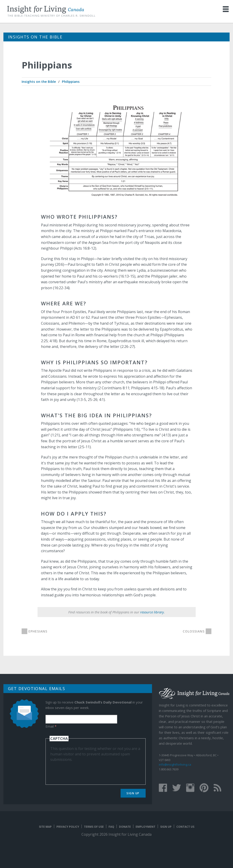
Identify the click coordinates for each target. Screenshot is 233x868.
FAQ (111, 827)
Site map (45, 827)
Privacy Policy (68, 827)
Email (51, 726)
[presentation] (85, 771)
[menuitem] (39, 82)
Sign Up (133, 793)
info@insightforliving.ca (175, 764)
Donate (125, 827)
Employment (146, 827)
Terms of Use (94, 827)
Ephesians (38, 631)
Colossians (194, 631)
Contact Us (185, 827)
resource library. (152, 612)
